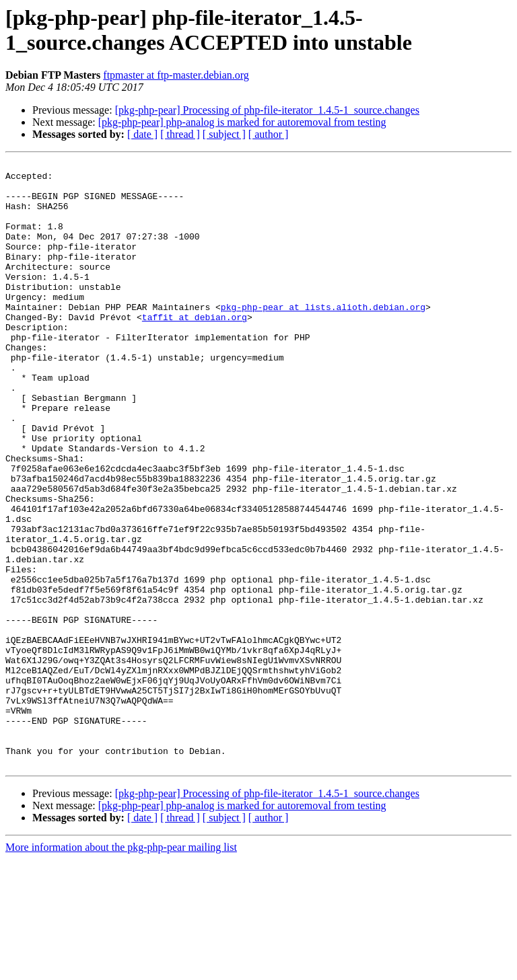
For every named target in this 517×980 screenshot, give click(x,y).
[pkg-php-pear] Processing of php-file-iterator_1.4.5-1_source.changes (267, 110)
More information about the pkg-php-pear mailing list (121, 968)
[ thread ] (180, 134)
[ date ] (142, 134)
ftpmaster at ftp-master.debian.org (176, 75)
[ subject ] (224, 134)
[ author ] (269, 134)
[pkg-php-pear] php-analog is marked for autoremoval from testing (242, 122)
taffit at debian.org (195, 349)
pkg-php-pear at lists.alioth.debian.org (323, 337)
